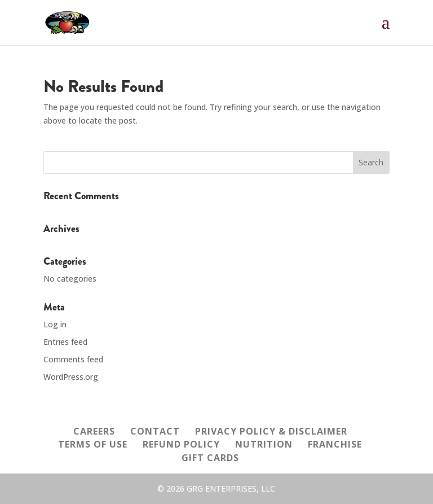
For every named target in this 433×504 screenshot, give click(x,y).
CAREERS (94, 431)
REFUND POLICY (181, 444)
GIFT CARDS (210, 458)
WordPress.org (71, 377)
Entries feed (65, 342)
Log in (55, 324)
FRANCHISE (335, 444)
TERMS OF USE (93, 444)
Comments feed (73, 359)
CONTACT (155, 431)
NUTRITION (264, 444)
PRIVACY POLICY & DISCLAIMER (271, 431)
